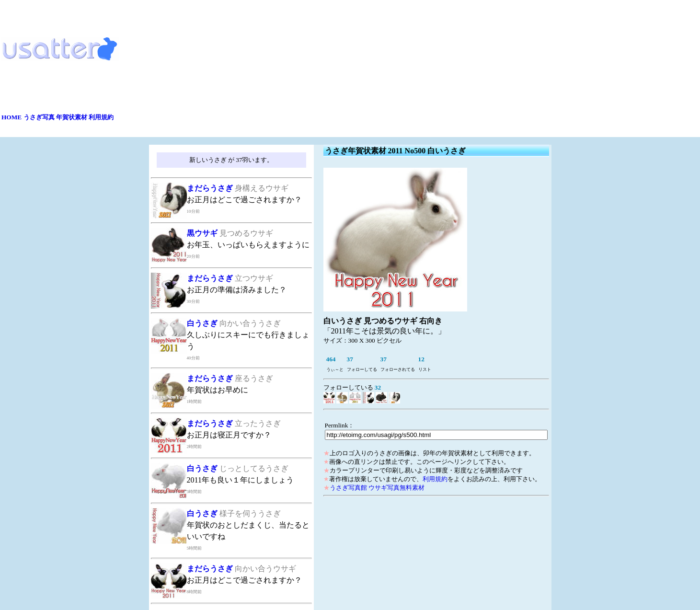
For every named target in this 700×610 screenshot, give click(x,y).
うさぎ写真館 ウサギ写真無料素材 (377, 488)
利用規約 (101, 117)
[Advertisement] (407, 69)
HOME (11, 117)
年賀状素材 (72, 117)
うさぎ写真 (39, 117)
